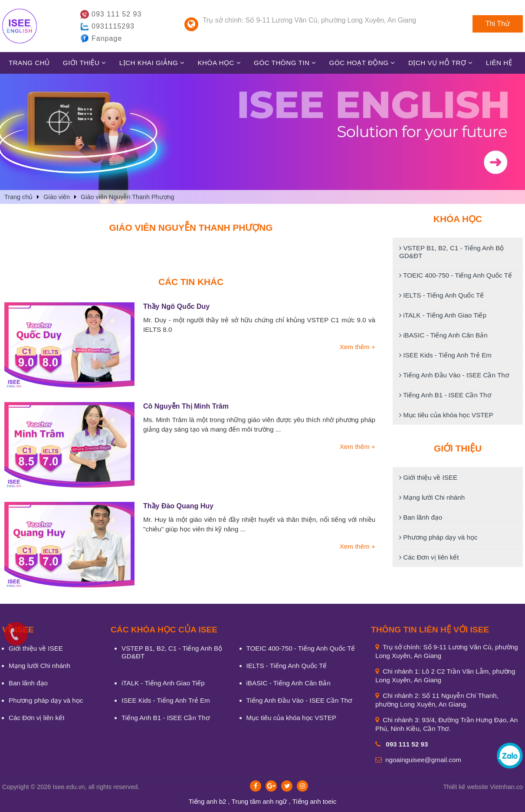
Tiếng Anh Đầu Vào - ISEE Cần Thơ (454, 375)
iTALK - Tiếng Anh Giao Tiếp (443, 315)
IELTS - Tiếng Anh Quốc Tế (441, 295)
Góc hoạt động (362, 63)
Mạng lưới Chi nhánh (432, 497)
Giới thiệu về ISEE (428, 477)
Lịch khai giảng (152, 63)
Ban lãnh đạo (421, 517)
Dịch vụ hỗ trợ (441, 63)
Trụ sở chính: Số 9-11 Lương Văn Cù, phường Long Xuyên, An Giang (309, 20)
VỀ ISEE (18, 630)
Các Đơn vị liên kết (429, 557)
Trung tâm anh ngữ (259, 801)
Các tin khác (191, 282)
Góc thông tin (285, 63)
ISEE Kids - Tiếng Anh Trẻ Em (445, 355)
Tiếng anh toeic (315, 801)
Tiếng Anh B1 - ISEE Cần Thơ (445, 395)
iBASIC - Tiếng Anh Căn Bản (443, 335)
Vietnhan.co (483, 787)
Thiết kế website (466, 787)
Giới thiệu (85, 63)
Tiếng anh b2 (208, 801)
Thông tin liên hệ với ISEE (430, 630)
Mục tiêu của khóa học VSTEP (446, 415)
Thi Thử (498, 24)
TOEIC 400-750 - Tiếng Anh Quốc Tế (456, 275)
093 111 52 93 (116, 14)
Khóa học (219, 63)
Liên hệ (499, 63)
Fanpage (107, 38)
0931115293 (113, 26)
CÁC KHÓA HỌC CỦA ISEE (164, 630)
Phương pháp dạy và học (438, 537)
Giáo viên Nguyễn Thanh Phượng (191, 228)
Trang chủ (29, 63)
